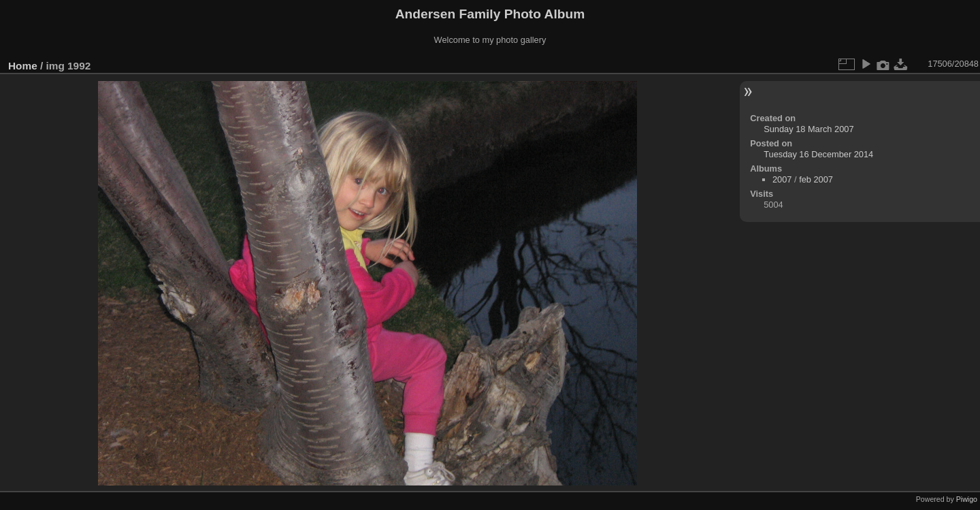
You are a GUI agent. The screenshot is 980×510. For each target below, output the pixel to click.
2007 (782, 179)
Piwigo (967, 499)
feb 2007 (816, 179)
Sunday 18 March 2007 (808, 129)
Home (23, 66)
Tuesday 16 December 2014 (818, 154)
